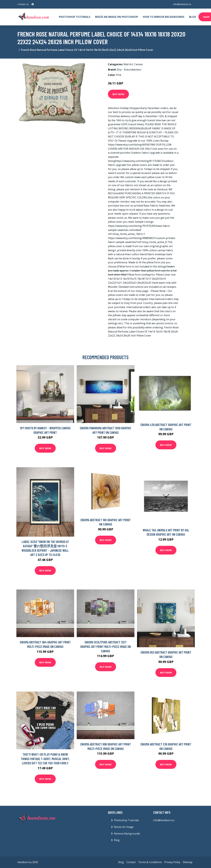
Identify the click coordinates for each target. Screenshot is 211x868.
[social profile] (33, 4)
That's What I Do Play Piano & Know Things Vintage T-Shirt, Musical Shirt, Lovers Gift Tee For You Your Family (45, 759)
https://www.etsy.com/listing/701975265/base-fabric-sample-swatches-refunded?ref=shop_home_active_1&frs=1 (139, 230)
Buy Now (118, 94)
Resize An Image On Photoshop (117, 17)
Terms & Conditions (150, 862)
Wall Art (128, 64)
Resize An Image (124, 827)
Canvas (138, 64)
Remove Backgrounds (127, 834)
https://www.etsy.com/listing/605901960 (132, 145)
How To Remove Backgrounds (164, 17)
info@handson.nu (182, 4)
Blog (193, 17)
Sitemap (188, 862)
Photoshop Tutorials (75, 17)
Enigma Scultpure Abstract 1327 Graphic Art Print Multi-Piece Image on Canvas (106, 646)
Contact (131, 862)
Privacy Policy (172, 862)
